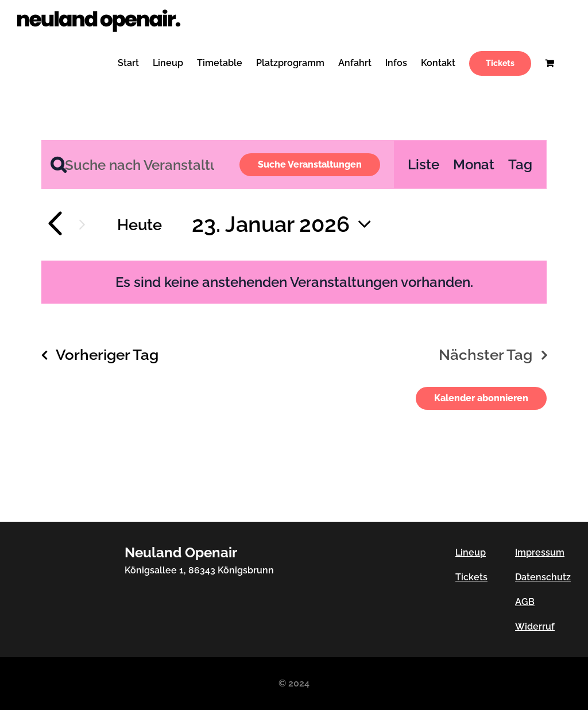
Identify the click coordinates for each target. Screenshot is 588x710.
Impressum (540, 552)
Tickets (471, 577)
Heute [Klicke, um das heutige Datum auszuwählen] (140, 225)
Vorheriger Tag (107, 354)
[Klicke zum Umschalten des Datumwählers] (286, 225)
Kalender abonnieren (481, 398)
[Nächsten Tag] (82, 224)
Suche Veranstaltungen (310, 164)
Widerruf (535, 626)
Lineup (471, 552)
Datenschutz (543, 577)
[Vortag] (55, 224)
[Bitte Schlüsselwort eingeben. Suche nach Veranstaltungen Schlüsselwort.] (134, 165)
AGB (525, 602)
